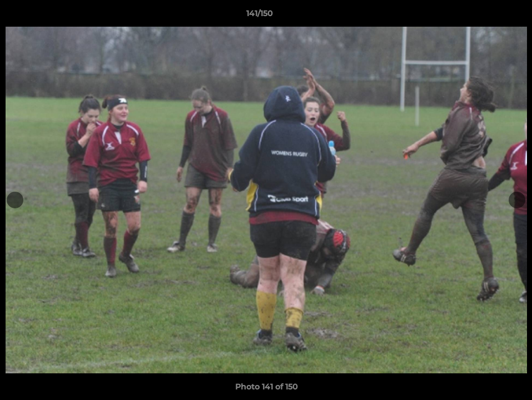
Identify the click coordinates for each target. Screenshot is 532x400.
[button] (485, 16)
